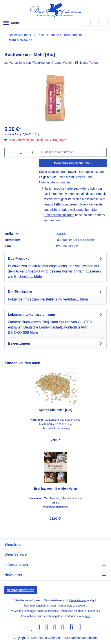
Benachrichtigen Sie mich (73, 163)
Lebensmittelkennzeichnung (55, 428)
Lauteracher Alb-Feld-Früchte (76, 240)
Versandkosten (78, 600)
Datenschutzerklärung (59, 215)
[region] (55, 442)
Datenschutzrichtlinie (72, 177)
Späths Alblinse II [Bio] (56, 410)
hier (88, 616)
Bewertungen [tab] (55, 343)
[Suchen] (87, 23)
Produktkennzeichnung (55, 507)
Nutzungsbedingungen (55, 182)
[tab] (55, 267)
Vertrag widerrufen (21, 590)
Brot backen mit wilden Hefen (55, 489)
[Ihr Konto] (94, 23)
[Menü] (12, 23)
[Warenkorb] (104, 22)
